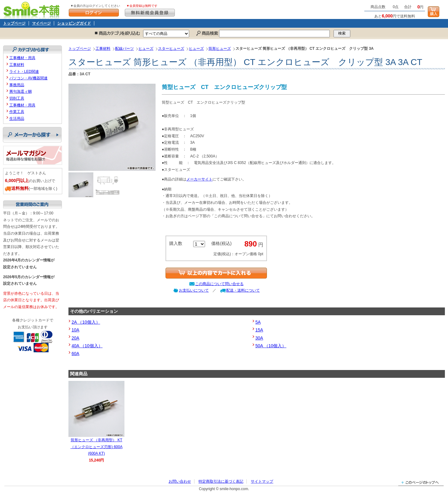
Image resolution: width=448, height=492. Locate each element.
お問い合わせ (180, 481)
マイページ (41, 23)
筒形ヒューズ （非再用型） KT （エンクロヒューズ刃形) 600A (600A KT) (96, 447)
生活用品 (17, 119)
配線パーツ (124, 49)
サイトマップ (262, 481)
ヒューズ (146, 49)
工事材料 (103, 49)
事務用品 (17, 85)
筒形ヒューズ (220, 49)
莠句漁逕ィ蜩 (21, 91)
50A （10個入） (271, 346)
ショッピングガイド (74, 23)
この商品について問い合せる (219, 284)
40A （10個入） (87, 346)
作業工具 (17, 112)
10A (75, 330)
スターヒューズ (171, 49)
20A (75, 338)
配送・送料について (243, 290)
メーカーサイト (199, 179)
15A (259, 330)
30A (259, 338)
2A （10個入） (86, 322)
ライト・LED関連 (24, 72)
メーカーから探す (32, 135)
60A (75, 354)
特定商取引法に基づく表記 (221, 481)
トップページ (14, 23)
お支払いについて (194, 290)
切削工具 (17, 98)
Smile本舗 (33, 9)
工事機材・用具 (22, 58)
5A (258, 322)
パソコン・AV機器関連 (28, 78)
